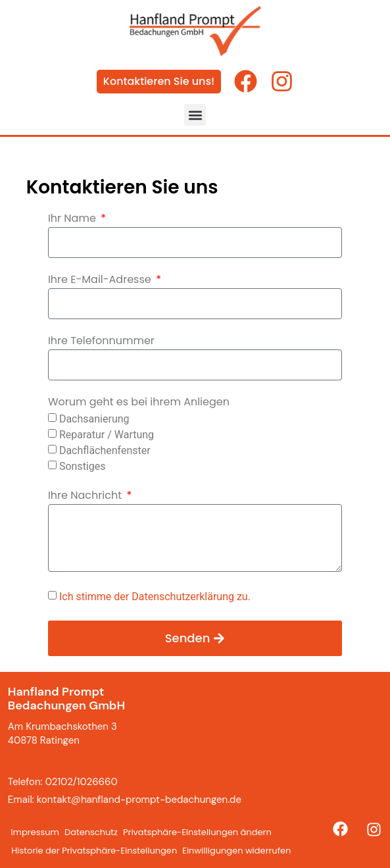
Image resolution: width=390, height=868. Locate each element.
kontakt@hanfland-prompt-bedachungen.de (139, 800)
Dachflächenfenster (105, 450)
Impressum (35, 832)
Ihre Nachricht (86, 497)
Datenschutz (91, 832)
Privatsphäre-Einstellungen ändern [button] (197, 832)
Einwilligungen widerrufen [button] (236, 851)
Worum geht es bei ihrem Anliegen (139, 403)
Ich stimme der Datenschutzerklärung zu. (155, 597)
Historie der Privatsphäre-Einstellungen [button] (94, 851)
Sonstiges (83, 466)
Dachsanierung (94, 418)
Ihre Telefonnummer (101, 342)
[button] (195, 115)
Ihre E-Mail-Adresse (101, 281)
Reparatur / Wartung (107, 434)
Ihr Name (73, 219)
